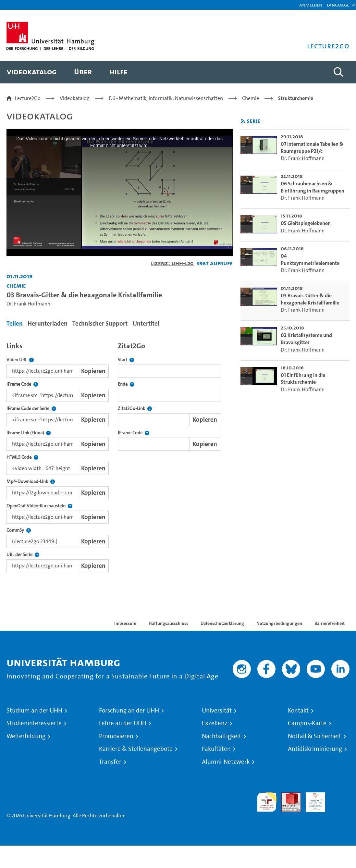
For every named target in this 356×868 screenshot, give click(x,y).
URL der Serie (23, 555)
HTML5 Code (22, 457)
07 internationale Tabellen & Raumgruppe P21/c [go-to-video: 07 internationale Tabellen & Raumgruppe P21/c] (312, 148)
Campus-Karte (307, 723)
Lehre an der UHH (123, 723)
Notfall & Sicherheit (314, 736)
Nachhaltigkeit (221, 736)
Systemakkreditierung (340, 796)
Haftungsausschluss (168, 623)
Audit (288, 796)
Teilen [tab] (15, 323)
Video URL (20, 360)
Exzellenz (215, 723)
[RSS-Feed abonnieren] (243, 121)
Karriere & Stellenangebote (136, 749)
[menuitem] (32, 72)
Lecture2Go (28, 98)
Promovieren (116, 736)
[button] (338, 5)
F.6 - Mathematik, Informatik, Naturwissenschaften (166, 98)
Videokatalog (75, 98)
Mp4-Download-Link (31, 482)
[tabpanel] (120, 456)
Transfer (110, 762)
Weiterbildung (26, 736)
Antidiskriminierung (315, 749)
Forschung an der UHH (129, 711)
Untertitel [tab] (146, 323)
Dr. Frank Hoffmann (28, 304)
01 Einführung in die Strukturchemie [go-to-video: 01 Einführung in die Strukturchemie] (303, 379)
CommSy (19, 530)
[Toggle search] (338, 72)
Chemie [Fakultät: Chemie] (16, 285)
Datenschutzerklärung (222, 623)
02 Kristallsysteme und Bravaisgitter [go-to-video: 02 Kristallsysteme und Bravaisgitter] (306, 339)
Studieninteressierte (34, 723)
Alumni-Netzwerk (226, 762)
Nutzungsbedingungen (279, 623)
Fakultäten (216, 749)
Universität (217, 711)
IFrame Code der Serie (31, 409)
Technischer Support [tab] (100, 323)
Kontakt (298, 711)
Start (126, 360)
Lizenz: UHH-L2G (172, 263)
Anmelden (311, 5)
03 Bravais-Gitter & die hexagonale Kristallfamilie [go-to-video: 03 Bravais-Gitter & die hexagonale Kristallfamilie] (310, 299)
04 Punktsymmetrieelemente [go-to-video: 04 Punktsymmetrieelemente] (310, 260)
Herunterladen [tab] (48, 323)
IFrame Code (22, 384)
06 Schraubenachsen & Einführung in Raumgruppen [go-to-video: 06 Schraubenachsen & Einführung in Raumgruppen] (313, 187)
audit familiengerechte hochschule (267, 802)
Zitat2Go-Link (135, 409)
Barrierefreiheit (330, 623)
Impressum (125, 623)
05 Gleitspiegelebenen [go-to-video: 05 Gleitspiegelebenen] (306, 223)
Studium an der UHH (34, 711)
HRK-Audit (312, 800)
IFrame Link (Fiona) (29, 433)
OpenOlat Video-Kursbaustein (39, 506)
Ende (126, 384)
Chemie (251, 98)
